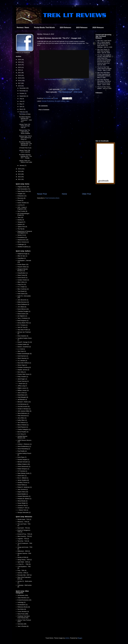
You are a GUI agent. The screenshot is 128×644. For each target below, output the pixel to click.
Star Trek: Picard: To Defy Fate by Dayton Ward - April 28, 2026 (104, 51)
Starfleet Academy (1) (24, 247)
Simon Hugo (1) (22, 365)
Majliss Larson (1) (23, 388)
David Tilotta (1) (22, 485)
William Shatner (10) (24, 464)
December (23, 88)
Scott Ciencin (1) (22, 278)
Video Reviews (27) (23, 598)
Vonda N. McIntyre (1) (24, 409)
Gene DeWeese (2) (23, 304)
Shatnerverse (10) (23, 240)
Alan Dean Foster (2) (24, 330)
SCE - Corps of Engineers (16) (22, 208)
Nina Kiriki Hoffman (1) (24, 363)
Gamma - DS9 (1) (23, 573)
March (22, 109)
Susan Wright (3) (23, 503)
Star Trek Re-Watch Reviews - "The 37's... (57, 79)
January (22, 165)
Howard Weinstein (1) (24, 496)
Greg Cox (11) (22, 284)
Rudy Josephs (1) (23, 377)
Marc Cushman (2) (23, 289)
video (68, 101)
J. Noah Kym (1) (22, 383)
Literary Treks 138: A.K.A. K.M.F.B (25, 151)
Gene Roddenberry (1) (24, 446)
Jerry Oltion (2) (22, 418)
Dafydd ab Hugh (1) (23, 254)
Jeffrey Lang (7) (22, 386)
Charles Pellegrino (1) (24, 429)
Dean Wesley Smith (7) (24, 473)
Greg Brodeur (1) (23, 273)
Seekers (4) (21, 224)
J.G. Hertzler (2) (22, 361)
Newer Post (42, 194)
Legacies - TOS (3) (23, 539)
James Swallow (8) (23, 480)
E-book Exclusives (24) (24, 600)
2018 (20, 81)
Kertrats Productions (48, 101)
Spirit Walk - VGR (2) (24, 562)
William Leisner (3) (23, 390)
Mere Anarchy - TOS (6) (25, 536)
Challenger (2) (22, 244)
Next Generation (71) (24, 189)
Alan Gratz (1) (22, 351)
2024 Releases (65, 28)
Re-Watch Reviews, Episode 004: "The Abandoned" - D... (25, 143)
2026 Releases (98, 28)
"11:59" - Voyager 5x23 (70, 89)
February (22, 112)
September (23, 96)
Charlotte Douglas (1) (24, 311)
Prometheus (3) (22, 237)
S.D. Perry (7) (22, 434)
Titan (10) (20, 217)
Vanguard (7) (21, 222)
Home (64, 194)
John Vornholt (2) (23, 489)
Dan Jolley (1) (22, 372)
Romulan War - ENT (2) (25, 575)
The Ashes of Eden (25, 114)
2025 (20, 62)
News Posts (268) (23, 614)
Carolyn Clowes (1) (23, 280)
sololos (67, 638)
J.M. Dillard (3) (22, 307)
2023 (20, 67)
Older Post (87, 194)
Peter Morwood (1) (23, 416)
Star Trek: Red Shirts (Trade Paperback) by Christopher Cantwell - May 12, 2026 (104, 75)
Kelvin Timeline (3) (23, 203)
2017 (20, 83)
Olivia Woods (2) (22, 501)
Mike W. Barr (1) (22, 256)
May (21, 104)
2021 (20, 73)
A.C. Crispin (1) (22, 287)
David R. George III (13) (25, 342)
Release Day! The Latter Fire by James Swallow (25, 132)
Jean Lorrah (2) (22, 393)
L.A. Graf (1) (21, 349)
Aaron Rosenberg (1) (24, 449)
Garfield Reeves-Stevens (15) (23, 437)
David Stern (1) (22, 476)
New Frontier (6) (22, 211)
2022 (20, 70)
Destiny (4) (21, 220)
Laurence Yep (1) (23, 505)
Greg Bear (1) (22, 258)
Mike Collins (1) (22, 282)
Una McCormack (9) (24, 406)
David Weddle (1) (23, 494)
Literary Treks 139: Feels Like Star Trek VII (25, 126)
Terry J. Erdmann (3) (24, 318)
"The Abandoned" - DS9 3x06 (70, 92)
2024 (20, 65)
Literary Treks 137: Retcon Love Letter (26, 161)
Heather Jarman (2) (23, 370)
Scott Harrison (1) (23, 356)
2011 (20, 179)
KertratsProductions (78, 79)
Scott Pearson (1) (23, 427)
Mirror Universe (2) (23, 242)
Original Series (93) (23, 187)
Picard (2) (20, 200)
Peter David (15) (22, 294)
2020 (20, 75)
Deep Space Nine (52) (24, 191)
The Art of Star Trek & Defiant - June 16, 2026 (104, 88)
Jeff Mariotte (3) (22, 400)
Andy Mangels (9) (23, 397)
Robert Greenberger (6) (25, 354)
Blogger (80, 638)
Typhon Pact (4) (22, 227)
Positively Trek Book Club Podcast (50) (24, 617)
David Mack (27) (22, 395)
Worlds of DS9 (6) (23, 557)
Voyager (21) (21, 194)
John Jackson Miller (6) (24, 411)
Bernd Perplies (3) (23, 432)
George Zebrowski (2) (24, 512)
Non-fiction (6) (22, 609)
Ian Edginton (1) (22, 316)
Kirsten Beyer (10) (23, 264)
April (21, 107)
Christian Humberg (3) (24, 367)
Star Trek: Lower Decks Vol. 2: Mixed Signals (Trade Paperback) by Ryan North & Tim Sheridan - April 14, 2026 (105, 44)
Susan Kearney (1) (23, 381)
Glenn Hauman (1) (23, 358)
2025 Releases (82, 28)
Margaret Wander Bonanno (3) (23, 270)
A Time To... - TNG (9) (24, 564)
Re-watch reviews (60, 101)
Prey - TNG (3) (22, 570)
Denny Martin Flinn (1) (24, 323)
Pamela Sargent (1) (23, 460)
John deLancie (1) (23, 300)
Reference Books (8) (24, 607)
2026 (20, 60)
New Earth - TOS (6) (24, 528)
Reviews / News (23, 28)
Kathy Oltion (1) (22, 420)
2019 (20, 78)
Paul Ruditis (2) (22, 451)
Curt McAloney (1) (23, 404)
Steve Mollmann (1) (23, 413)
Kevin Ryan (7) (22, 457)
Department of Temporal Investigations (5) (25, 232)
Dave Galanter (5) (23, 336)
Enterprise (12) (22, 196)
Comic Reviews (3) (23, 612)
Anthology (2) (22, 602)
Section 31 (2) (22, 235)
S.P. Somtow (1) (22, 471)
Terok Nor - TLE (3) (23, 541)
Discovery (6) (22, 198)
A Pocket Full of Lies (25, 148)
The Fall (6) (21, 229)
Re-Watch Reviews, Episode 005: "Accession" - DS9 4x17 (25, 119)
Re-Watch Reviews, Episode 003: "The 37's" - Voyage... (25, 156)
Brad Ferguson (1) (23, 320)
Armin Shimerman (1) (24, 466)
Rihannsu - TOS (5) (23, 522)
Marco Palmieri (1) (23, 425)
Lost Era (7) (21, 205)
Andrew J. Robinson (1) (25, 444)
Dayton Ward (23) (23, 492)
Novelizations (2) (23, 605)
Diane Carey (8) (22, 275)
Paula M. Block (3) (23, 267)
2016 (20, 86)
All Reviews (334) (23, 595)
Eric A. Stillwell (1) (23, 478)
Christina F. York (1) (23, 508)
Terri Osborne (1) (23, 422)
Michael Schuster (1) (24, 462)
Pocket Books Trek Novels (44, 28)
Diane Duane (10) (23, 314)
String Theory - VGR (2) (25, 560)
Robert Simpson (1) (23, 469)
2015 (20, 169)
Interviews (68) (22, 624)
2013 (20, 174)
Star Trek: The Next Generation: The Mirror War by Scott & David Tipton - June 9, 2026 (104, 82)
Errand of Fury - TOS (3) (25, 534)
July (21, 99)
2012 (20, 177)
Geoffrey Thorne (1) (23, 482)
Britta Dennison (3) (23, 302)
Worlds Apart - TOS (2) (24, 519)
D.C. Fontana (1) (23, 325)
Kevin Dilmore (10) (23, 309)
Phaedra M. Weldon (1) (24, 499)
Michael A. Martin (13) (24, 402)
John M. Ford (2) (22, 327)
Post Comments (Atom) (52, 198)
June (21, 101)
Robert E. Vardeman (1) (25, 487)
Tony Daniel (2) (22, 291)
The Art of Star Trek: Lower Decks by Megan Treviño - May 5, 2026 (104, 69)
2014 (20, 171)
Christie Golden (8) (23, 344)
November (23, 91)
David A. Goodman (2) (24, 347)
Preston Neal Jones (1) (24, 374)
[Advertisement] (64, 175)
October (22, 93)
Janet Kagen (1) (22, 379)
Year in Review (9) (23, 626)
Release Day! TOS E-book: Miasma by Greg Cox (26, 138)
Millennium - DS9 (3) (24, 551)
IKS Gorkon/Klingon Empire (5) (23, 214)
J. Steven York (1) (23, 510)
